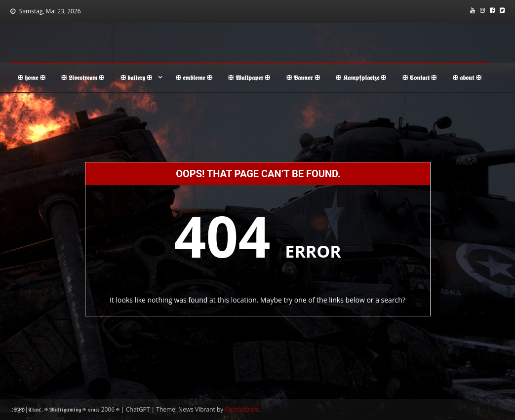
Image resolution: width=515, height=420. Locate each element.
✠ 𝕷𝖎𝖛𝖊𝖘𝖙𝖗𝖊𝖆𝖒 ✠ (83, 77)
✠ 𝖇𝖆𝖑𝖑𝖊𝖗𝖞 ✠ (137, 77)
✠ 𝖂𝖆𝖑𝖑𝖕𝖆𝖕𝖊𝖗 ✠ (249, 77)
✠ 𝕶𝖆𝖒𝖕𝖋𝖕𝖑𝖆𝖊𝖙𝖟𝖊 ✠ (361, 77)
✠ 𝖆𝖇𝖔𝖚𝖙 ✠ (467, 77)
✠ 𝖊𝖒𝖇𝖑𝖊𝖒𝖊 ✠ (194, 77)
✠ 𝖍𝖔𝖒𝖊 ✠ (32, 77)
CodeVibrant (242, 409)
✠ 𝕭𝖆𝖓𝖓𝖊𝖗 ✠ (303, 77)
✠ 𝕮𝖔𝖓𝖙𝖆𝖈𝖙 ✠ (420, 77)
